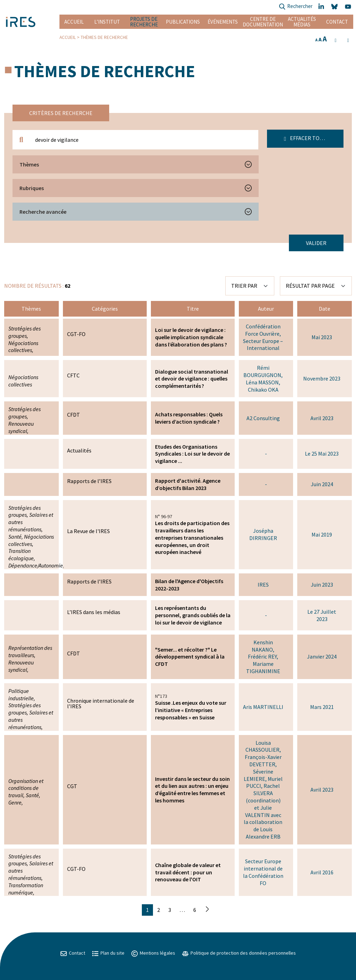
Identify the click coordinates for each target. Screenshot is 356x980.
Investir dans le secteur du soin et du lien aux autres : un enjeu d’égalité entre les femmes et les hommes (192, 790)
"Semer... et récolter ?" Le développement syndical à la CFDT (190, 657)
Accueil (74, 22)
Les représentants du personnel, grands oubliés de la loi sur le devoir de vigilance (193, 615)
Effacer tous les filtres (314, 138)
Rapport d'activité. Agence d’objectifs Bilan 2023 (188, 484)
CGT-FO (76, 334)
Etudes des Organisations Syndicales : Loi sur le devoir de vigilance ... (192, 454)
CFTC (73, 375)
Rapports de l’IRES (89, 481)
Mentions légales (153, 953)
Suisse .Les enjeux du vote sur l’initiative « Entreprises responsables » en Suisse (191, 710)
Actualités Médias (302, 22)
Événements (223, 22)
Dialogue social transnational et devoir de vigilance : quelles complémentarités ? (192, 379)
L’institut (107, 22)
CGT (72, 786)
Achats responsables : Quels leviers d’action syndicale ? (189, 418)
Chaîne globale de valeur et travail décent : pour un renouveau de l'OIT (188, 872)
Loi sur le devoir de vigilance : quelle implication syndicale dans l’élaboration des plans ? (191, 337)
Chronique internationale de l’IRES (101, 703)
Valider (316, 243)
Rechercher (296, 7)
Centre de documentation (263, 22)
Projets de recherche (144, 22)
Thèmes (29, 164)
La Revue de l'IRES (88, 531)
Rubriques (32, 188)
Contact (337, 22)
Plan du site (108, 953)
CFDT (74, 415)
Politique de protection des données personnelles (239, 953)
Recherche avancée (43, 212)
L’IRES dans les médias (94, 612)
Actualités (79, 450)
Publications (183, 22)
